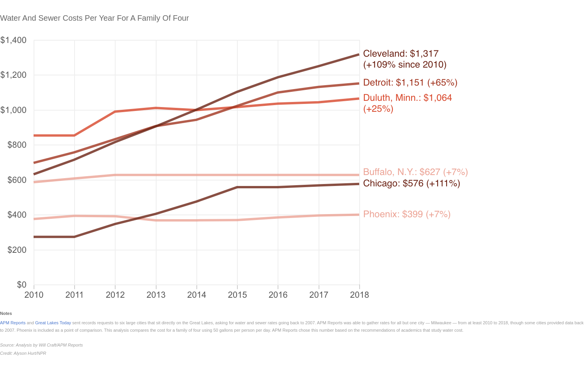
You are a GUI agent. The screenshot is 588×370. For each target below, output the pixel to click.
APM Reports (13, 323)
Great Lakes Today (53, 323)
